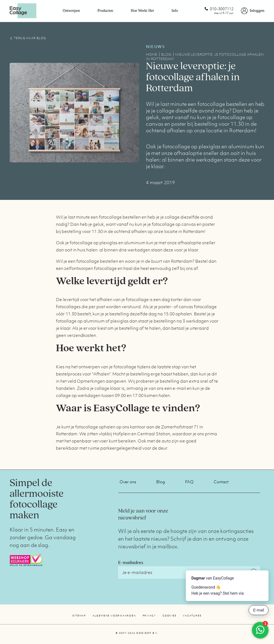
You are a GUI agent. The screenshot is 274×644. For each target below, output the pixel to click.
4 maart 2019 (160, 183)
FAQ (189, 482)
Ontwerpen (71, 11)
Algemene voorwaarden (114, 616)
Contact (221, 482)
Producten (105, 11)
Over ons (128, 482)
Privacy (149, 616)
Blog (161, 482)
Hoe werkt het (142, 11)
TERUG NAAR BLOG (28, 38)
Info (175, 11)
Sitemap (79, 616)
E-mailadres (131, 562)
